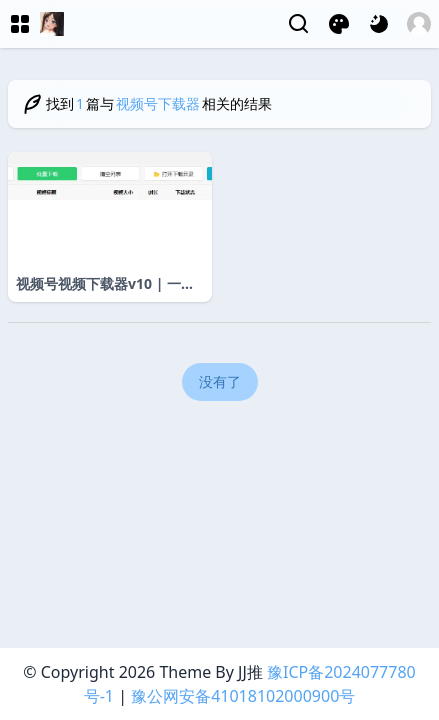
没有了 (220, 381)
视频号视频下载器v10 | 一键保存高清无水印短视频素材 (105, 284)
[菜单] (20, 24)
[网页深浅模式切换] (379, 24)
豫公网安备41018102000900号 (243, 696)
